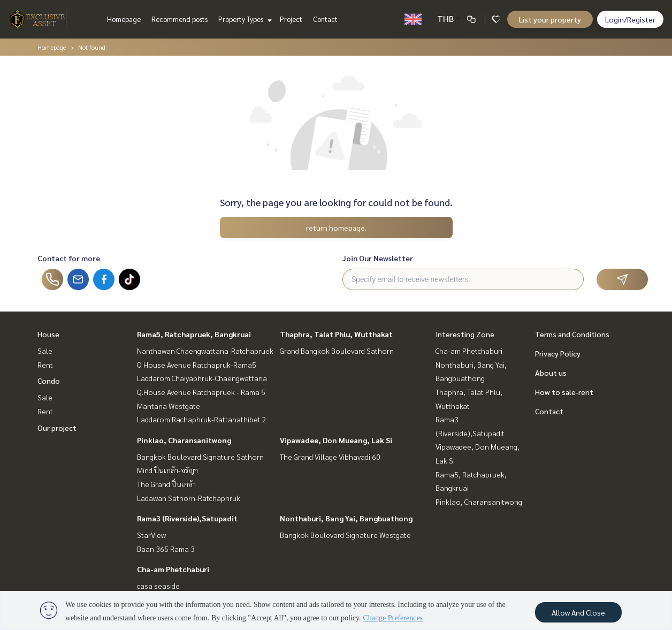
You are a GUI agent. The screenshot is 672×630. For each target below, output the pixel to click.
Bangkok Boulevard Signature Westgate (345, 535)
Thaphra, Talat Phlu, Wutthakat (336, 334)
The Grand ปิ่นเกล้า (166, 484)
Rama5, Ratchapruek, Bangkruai (194, 334)
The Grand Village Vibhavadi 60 (330, 457)
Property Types (244, 19)
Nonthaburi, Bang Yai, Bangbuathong (346, 518)
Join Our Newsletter (378, 258)
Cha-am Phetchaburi (173, 569)
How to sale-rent (564, 392)
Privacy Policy (558, 353)
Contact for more (69, 258)
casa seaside (158, 586)
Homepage (124, 19)
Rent (45, 365)
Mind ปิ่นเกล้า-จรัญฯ (167, 470)
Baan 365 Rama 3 (166, 549)
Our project (57, 428)
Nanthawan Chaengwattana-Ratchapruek (205, 351)
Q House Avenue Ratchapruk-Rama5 (197, 365)
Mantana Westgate (169, 406)
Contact (325, 19)
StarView (151, 535)
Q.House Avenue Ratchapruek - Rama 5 (201, 392)
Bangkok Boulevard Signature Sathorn (200, 457)
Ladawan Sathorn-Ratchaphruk (189, 498)
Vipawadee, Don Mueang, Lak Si (336, 440)
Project (291, 19)
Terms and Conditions (572, 334)
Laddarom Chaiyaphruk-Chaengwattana (202, 378)
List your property (550, 19)
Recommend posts (180, 19)
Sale (45, 351)
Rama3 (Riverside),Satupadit (187, 518)
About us (551, 373)
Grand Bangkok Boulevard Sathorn (337, 351)
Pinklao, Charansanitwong (184, 440)
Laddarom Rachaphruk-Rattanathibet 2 (202, 419)
